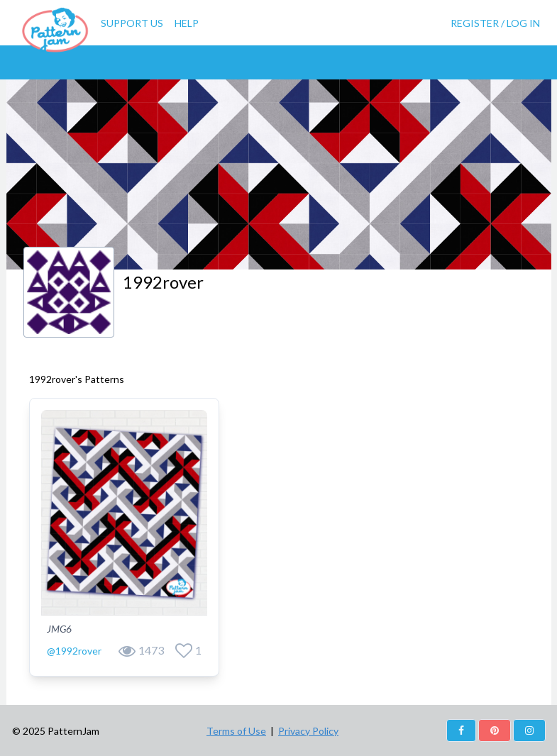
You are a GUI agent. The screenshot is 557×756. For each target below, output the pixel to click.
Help (187, 23)
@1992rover (74, 651)
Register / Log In (495, 23)
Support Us (132, 23)
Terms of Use (236, 731)
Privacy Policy (308, 731)
